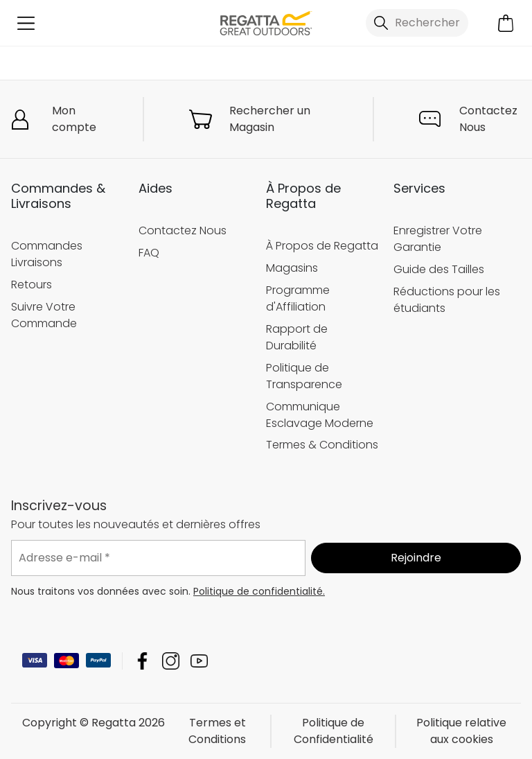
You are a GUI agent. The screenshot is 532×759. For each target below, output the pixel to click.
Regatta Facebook (142, 661)
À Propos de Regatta (322, 246)
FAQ (149, 253)
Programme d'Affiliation (298, 298)
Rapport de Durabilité (297, 337)
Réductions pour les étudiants (447, 300)
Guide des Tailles (439, 269)
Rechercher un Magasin (270, 119)
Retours (32, 285)
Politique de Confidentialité (334, 731)
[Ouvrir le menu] (26, 23)
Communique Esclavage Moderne (320, 415)
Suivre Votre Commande (44, 315)
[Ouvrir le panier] (506, 23)
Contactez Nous (488, 119)
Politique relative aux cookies (461, 731)
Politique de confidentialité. (259, 591)
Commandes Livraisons (47, 254)
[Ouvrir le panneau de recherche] (417, 23)
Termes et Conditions (217, 731)
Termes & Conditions (322, 445)
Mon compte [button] (74, 119)
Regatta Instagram (171, 661)
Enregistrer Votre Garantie (438, 239)
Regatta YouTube (199, 661)
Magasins (292, 268)
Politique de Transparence (304, 376)
